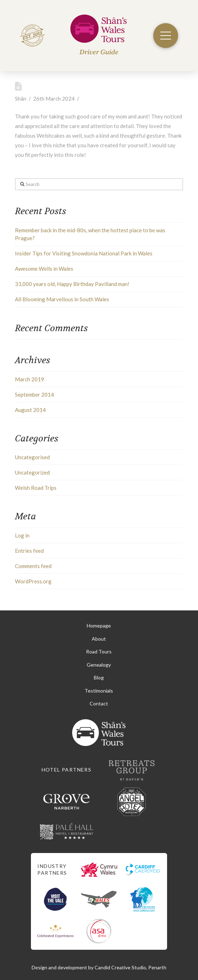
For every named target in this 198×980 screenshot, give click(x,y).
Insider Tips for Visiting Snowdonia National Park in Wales (84, 253)
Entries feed (29, 551)
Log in (22, 535)
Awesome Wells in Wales (44, 269)
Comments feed (33, 566)
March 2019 (30, 379)
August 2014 (30, 410)
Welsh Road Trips (36, 488)
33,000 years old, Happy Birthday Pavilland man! (72, 284)
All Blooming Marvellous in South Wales (62, 299)
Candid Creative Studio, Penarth (130, 967)
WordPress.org (33, 581)
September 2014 (34, 394)
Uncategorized (32, 472)
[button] (166, 36)
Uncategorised (32, 457)
